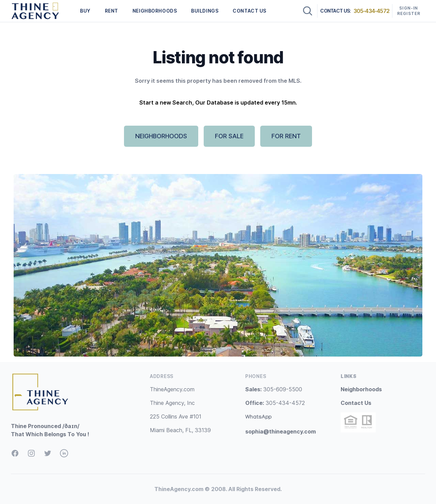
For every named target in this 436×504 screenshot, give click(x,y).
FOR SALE (229, 136)
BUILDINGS (205, 11)
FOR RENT (286, 136)
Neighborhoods (361, 389)
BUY (85, 11)
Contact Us (356, 403)
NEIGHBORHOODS (155, 11)
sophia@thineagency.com (281, 431)
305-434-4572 (371, 11)
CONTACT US (250, 11)
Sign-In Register (409, 11)
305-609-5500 (274, 389)
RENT (112, 11)
